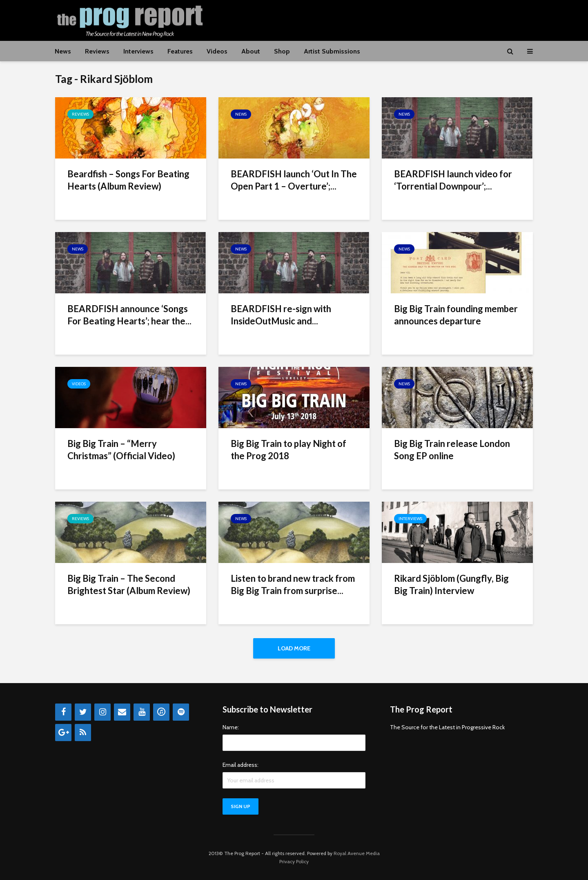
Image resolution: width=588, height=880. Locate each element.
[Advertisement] (384, 19)
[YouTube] (142, 712)
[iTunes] (161, 712)
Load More (294, 648)
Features (180, 51)
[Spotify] (181, 712)
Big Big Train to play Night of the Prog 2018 (288, 450)
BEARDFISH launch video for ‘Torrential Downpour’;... (453, 180)
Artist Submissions (332, 51)
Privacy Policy (294, 861)
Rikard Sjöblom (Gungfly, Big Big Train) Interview (451, 584)
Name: (231, 727)
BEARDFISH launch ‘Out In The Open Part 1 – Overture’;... (294, 180)
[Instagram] (102, 712)
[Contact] (122, 712)
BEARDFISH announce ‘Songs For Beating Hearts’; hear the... (129, 315)
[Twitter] (83, 712)
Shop (282, 51)
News (63, 51)
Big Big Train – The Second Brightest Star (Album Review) (129, 584)
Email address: (241, 765)
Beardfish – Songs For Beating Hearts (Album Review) (128, 180)
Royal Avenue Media (357, 853)
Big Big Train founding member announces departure (456, 315)
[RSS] (83, 733)
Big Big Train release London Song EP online (452, 450)
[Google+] (63, 733)
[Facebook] (63, 712)
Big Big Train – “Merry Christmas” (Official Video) (121, 450)
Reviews (97, 51)
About (251, 51)
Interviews (138, 51)
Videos (217, 51)
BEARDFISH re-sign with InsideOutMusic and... (281, 315)
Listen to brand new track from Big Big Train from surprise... (293, 584)
